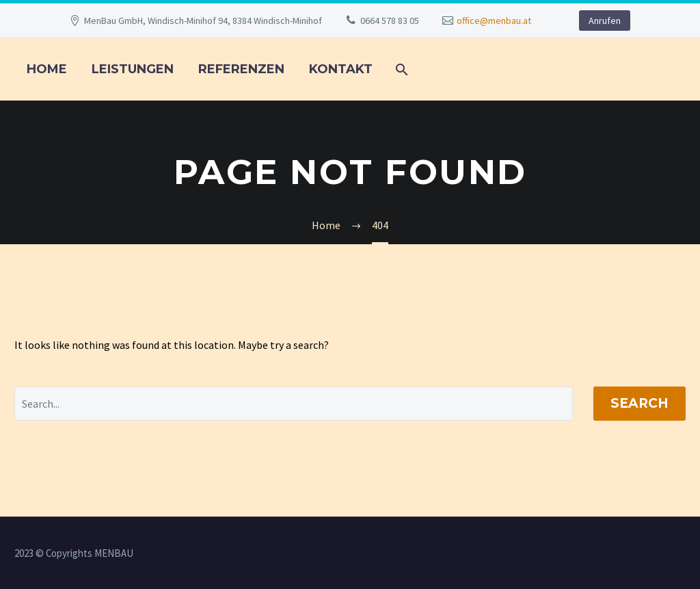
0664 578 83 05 (390, 21)
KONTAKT (341, 69)
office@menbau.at (494, 21)
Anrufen (605, 21)
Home (47, 69)
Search (640, 403)
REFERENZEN (241, 69)
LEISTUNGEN (133, 69)
